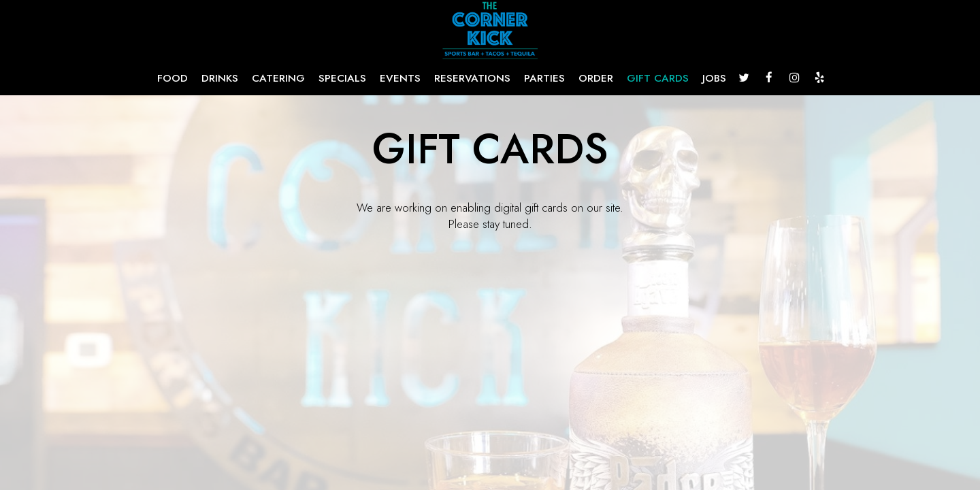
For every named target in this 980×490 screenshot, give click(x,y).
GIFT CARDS (658, 78)
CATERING (278, 78)
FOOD (173, 78)
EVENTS (400, 78)
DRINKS (220, 78)
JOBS (714, 78)
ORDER (596, 78)
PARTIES (544, 78)
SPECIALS (342, 78)
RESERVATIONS (472, 78)
